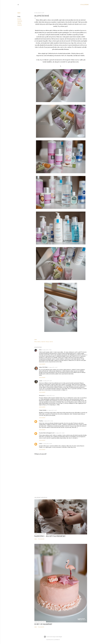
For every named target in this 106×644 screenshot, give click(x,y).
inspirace (20, 21)
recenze (20, 25)
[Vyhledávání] (84, 5)
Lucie (40, 381)
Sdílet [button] (19, 13)
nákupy (19, 23)
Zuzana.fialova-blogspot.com (47, 433)
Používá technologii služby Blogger (53, 637)
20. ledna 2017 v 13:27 (52, 410)
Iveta (40, 444)
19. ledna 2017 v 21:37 (53, 367)
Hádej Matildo (43, 410)
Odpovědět (42, 364)
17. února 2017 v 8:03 (47, 444)
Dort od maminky (43, 624)
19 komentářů (41, 627)
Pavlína (41, 421)
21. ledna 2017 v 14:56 (48, 421)
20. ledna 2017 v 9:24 (50, 396)
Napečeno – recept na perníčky (50, 536)
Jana (40, 350)
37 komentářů (41, 539)
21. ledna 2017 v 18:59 (60, 433)
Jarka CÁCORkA (43, 367)
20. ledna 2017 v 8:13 (47, 381)
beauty (19, 19)
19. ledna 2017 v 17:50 (47, 350)
